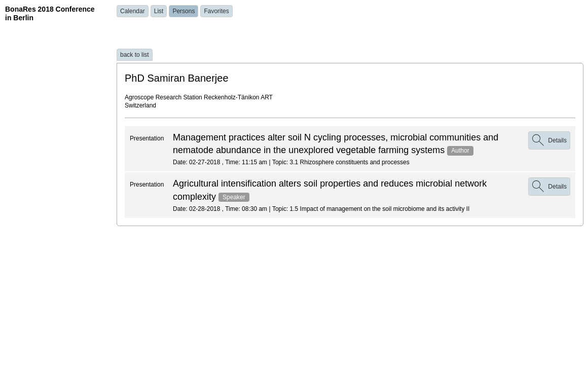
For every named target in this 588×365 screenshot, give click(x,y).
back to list (135, 55)
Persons (183, 11)
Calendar (133, 11)
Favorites (216, 11)
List (159, 11)
